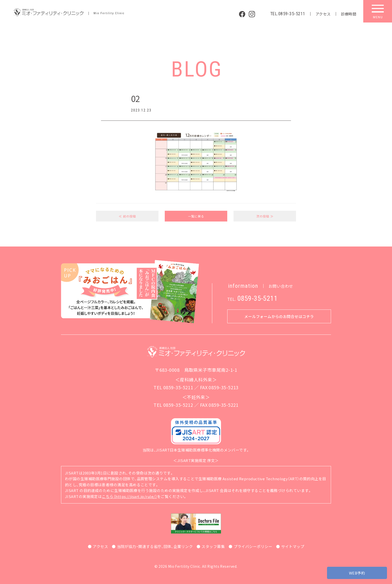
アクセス (323, 14)
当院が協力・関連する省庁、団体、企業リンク (155, 546)
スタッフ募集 (213, 546)
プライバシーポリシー (253, 546)
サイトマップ (293, 546)
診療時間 (349, 14)
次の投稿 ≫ (265, 216)
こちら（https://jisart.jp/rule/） (129, 496)
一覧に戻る (196, 216)
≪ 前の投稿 (127, 216)
